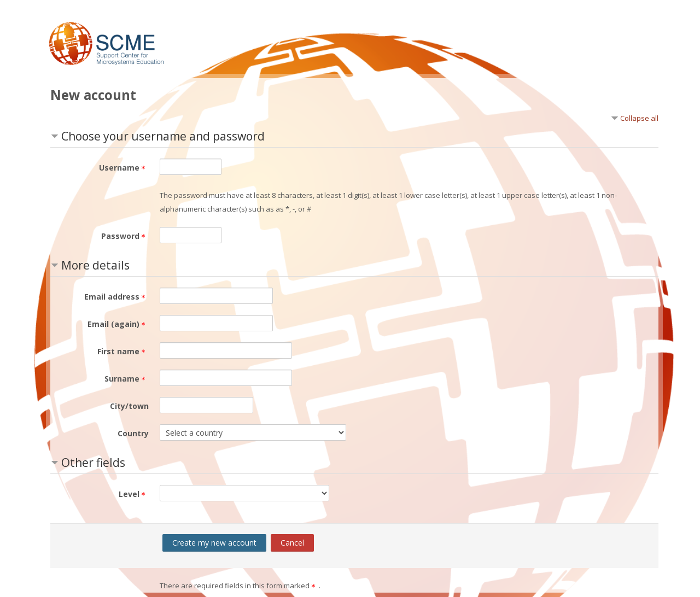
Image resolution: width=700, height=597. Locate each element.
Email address (116, 297)
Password (125, 236)
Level (134, 494)
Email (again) (118, 324)
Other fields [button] (93, 463)
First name (123, 351)
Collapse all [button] (639, 118)
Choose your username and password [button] (163, 136)
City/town (129, 406)
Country (133, 433)
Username (124, 168)
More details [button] (95, 265)
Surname (127, 379)
